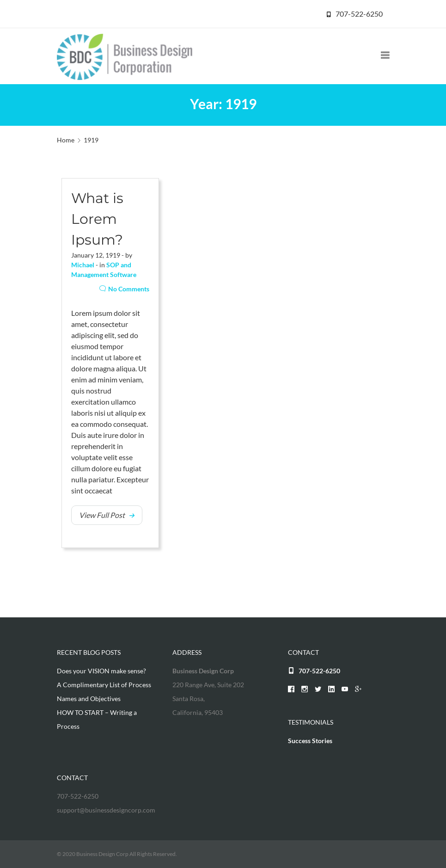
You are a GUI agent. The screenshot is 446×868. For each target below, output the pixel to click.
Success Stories (310, 741)
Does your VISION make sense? (101, 671)
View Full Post (102, 515)
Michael (83, 265)
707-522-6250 (359, 14)
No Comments (124, 289)
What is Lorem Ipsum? (97, 219)
